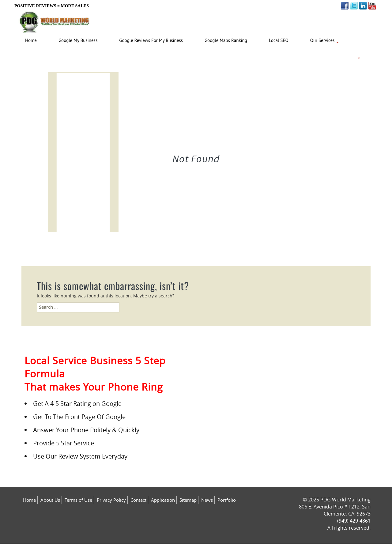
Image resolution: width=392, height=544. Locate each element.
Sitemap (188, 500)
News (207, 500)
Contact (138, 500)
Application (163, 500)
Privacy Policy (111, 500)
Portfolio (227, 500)
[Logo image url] (55, 20)
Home (29, 500)
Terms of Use (78, 500)
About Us (50, 500)
